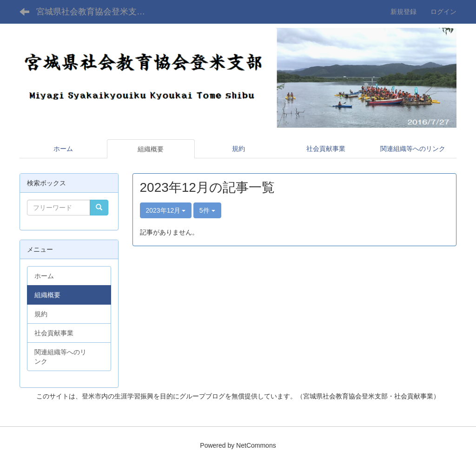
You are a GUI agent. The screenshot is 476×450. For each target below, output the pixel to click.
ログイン (443, 12)
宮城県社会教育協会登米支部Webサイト (98, 12)
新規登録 (403, 12)
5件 (207, 210)
